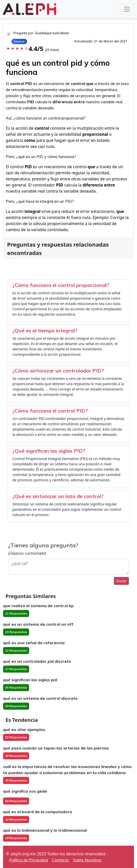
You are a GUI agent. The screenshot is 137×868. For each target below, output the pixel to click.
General (19, 41)
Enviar (121, 581)
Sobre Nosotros (87, 860)
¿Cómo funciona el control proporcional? (61, 285)
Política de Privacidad (28, 860)
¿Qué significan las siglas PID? (49, 451)
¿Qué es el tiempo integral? (45, 330)
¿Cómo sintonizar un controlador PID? (58, 371)
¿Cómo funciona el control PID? (50, 411)
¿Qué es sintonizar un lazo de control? (58, 496)
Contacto (60, 860)
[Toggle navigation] (127, 9)
